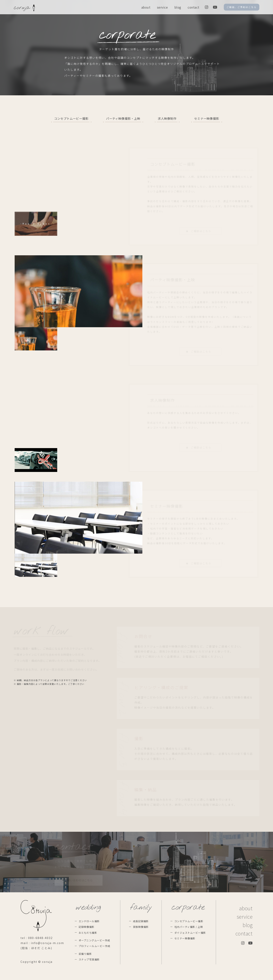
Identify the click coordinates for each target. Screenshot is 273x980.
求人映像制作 (167, 118)
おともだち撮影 (88, 933)
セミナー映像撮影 (207, 118)
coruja (24, 8)
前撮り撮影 (85, 954)
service (162, 7)
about (146, 7)
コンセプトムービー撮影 (71, 118)
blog (178, 7)
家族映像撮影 (141, 927)
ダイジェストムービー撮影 (190, 933)
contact (194, 7)
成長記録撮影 (141, 921)
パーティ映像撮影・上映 (123, 118)
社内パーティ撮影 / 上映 (189, 927)
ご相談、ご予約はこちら (242, 7)
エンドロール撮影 (89, 921)
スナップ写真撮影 (89, 959)
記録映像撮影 (87, 927)
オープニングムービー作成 (94, 940)
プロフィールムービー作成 (95, 946)
